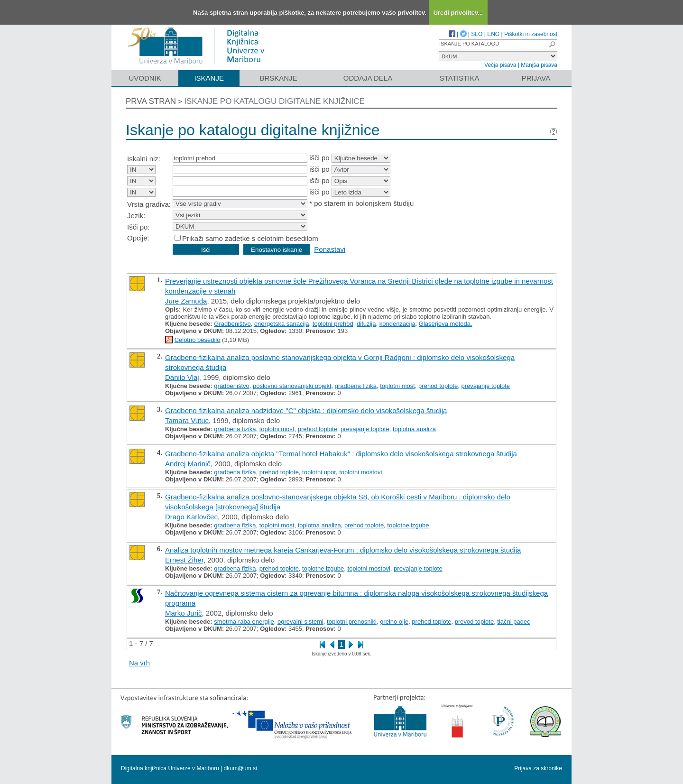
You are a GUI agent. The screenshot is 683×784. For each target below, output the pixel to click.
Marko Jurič (184, 613)
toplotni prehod (333, 324)
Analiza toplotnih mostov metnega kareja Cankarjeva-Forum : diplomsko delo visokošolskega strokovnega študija (343, 550)
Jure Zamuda (186, 301)
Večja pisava (500, 65)
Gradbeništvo (232, 324)
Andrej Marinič (188, 464)
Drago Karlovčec (191, 517)
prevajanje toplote (485, 386)
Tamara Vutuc (187, 420)
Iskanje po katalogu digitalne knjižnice (274, 101)
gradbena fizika (356, 386)
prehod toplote (438, 386)
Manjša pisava (539, 65)
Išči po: (138, 227)
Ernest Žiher (184, 560)
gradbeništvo (231, 386)
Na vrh (139, 663)
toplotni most (397, 386)
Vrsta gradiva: (149, 204)
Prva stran (151, 101)
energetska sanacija (282, 324)
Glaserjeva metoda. (446, 324)
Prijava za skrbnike (538, 768)
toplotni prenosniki (352, 622)
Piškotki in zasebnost (531, 34)
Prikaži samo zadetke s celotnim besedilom (250, 238)
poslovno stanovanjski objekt (292, 386)
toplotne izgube (408, 525)
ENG (493, 34)
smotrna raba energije (244, 622)
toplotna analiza (414, 429)
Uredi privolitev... (458, 13)
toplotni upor (319, 472)
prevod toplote (474, 622)
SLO (477, 34)
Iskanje (209, 78)
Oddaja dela (368, 78)
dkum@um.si (240, 768)
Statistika (460, 78)
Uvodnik (145, 78)
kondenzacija (397, 324)
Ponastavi (330, 249)
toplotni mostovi (360, 472)
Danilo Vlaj (182, 377)
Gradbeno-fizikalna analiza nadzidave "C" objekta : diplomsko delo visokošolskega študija (306, 410)
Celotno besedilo (198, 340)
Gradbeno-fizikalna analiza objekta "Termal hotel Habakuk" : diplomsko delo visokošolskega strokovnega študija (341, 454)
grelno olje (394, 622)
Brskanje (278, 78)
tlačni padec (513, 622)
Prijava (536, 78)
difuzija (366, 324)
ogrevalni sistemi (300, 622)
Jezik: (136, 216)
